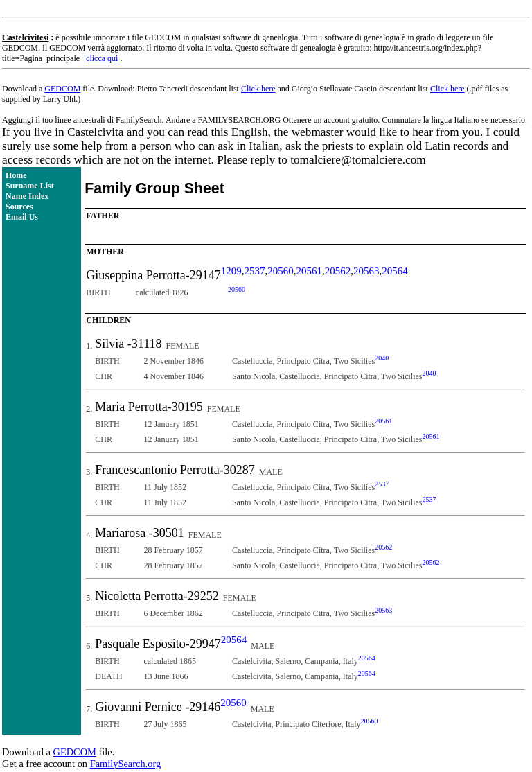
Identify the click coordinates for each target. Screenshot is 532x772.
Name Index (27, 196)
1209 (231, 271)
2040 (382, 358)
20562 (338, 271)
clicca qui (102, 58)
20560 (281, 271)
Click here (258, 89)
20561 (310, 271)
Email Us (22, 217)
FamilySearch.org (125, 764)
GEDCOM (62, 89)
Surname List (30, 186)
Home (16, 175)
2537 (255, 271)
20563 (366, 271)
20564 (395, 271)
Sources (19, 207)
